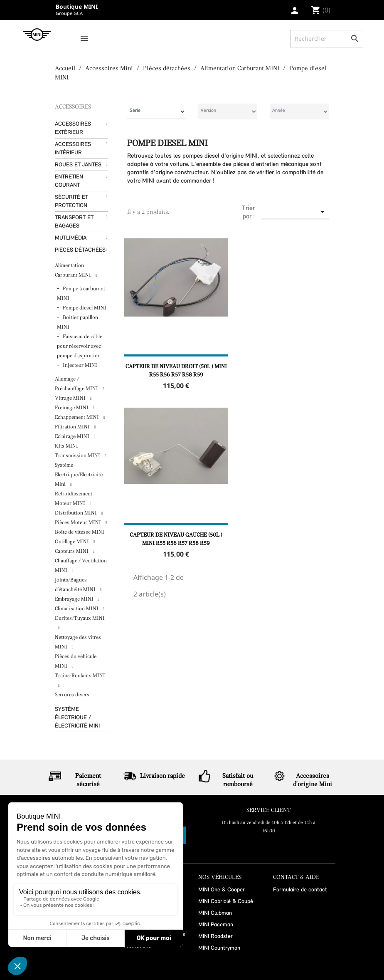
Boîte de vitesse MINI (80, 532)
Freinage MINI (72, 408)
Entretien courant (69, 181)
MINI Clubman (215, 913)
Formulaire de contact (300, 890)
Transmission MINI (78, 456)
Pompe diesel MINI (85, 308)
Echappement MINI (78, 417)
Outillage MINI (73, 542)
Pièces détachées (80, 250)
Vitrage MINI (71, 398)
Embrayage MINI (75, 599)
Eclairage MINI (73, 437)
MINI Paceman (216, 925)
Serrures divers (72, 695)
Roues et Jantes (78, 165)
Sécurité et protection (71, 202)
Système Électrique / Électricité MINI (77, 718)
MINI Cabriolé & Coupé (226, 902)
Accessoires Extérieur (73, 128)
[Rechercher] (327, 39)
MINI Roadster (215, 937)
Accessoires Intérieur (73, 149)
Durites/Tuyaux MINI (80, 618)
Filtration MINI (73, 427)
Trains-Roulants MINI (80, 676)
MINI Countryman (219, 948)
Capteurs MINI (72, 551)
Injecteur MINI (80, 365)
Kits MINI (66, 446)
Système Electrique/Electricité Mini (79, 475)
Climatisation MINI (77, 609)
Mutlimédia (71, 238)
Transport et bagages (74, 222)
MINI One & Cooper (222, 890)
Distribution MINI (76, 513)
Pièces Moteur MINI (79, 523)
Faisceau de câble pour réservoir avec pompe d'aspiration (80, 346)
